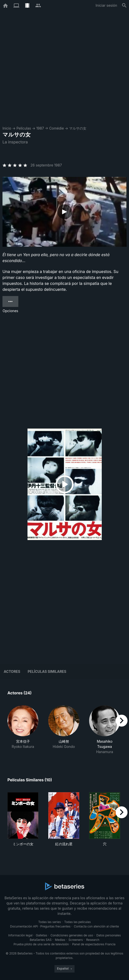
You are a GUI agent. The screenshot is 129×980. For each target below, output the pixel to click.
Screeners (76, 940)
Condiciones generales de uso (72, 935)
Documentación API (24, 926)
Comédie (57, 128)
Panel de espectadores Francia (94, 944)
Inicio (7, 128)
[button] (23, 730)
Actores (12, 671)
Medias (60, 940)
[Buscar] (124, 5)
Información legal (20, 935)
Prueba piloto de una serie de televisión (41, 944)
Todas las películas (77, 922)
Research (93, 940)
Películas (24, 128)
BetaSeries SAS (41, 940)
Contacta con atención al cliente (96, 926)
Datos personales (109, 935)
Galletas (42, 935)
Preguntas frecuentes (55, 926)
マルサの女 (78, 128)
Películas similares (47, 671)
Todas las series (49, 922)
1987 (40, 128)
